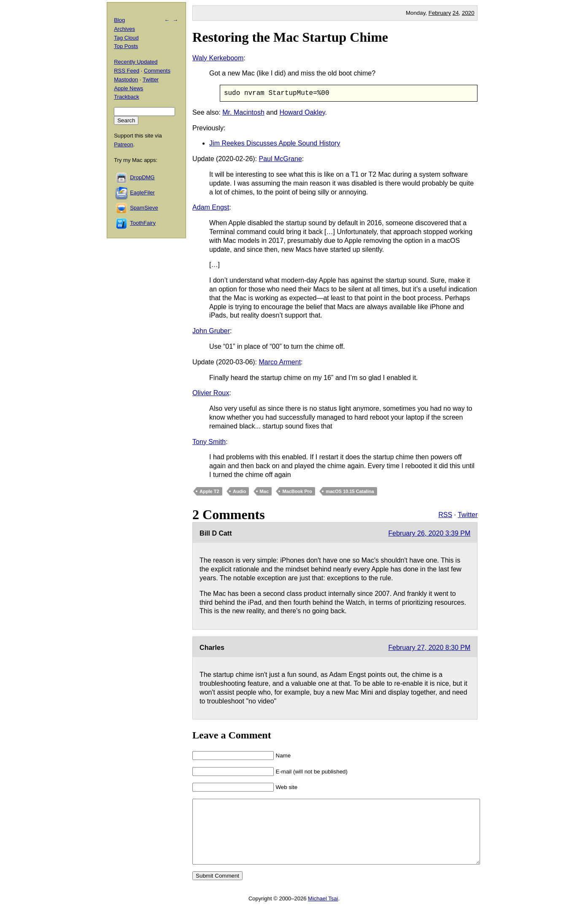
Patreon (124, 144)
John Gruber (211, 331)
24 (456, 13)
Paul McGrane (281, 159)
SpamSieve (144, 208)
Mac (264, 491)
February (440, 13)
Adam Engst (211, 208)
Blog (119, 20)
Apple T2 (209, 491)
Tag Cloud (126, 38)
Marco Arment (280, 362)
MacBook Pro (297, 491)
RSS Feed (127, 71)
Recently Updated (136, 62)
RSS (445, 515)
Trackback (126, 97)
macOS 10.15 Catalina (350, 491)
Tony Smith (209, 442)
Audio (239, 491)
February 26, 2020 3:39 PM (430, 534)
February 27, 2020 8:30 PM (430, 648)
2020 (468, 13)
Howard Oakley (302, 112)
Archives (124, 29)
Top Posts (126, 46)
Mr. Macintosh (243, 112)
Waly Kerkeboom (218, 58)
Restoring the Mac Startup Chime (290, 37)
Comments (157, 71)
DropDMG (142, 177)
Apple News (128, 88)
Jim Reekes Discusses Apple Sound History (275, 144)
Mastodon (126, 79)
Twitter (468, 515)
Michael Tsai (323, 911)
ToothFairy (143, 223)
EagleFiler (142, 193)
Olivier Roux (211, 393)
